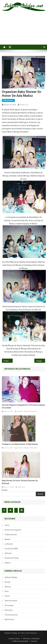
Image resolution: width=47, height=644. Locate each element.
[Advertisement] (23, 31)
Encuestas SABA (11, 549)
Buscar (5, 490)
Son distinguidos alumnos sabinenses (9, 361)
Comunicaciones (11, 615)
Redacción (24, 105)
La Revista (9, 544)
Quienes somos (14, 639)
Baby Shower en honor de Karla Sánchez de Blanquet (20, 482)
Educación (9, 610)
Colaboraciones (11, 535)
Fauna (7, 596)
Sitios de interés (11, 601)
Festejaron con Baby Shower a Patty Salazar (20, 444)
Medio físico (9, 619)
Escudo (8, 582)
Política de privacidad (20, 641)
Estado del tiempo (12, 558)
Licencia (34, 641)
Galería (7, 563)
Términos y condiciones (31, 639)
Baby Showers (8, 100)
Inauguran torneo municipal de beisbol (41, 361)
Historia (8, 587)
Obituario (8, 553)
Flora (7, 591)
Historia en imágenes (13, 530)
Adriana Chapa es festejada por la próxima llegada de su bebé (23, 406)
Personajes (9, 605)
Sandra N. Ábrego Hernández (27, 411)
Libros (7, 525)
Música (7, 539)
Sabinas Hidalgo (11, 577)
